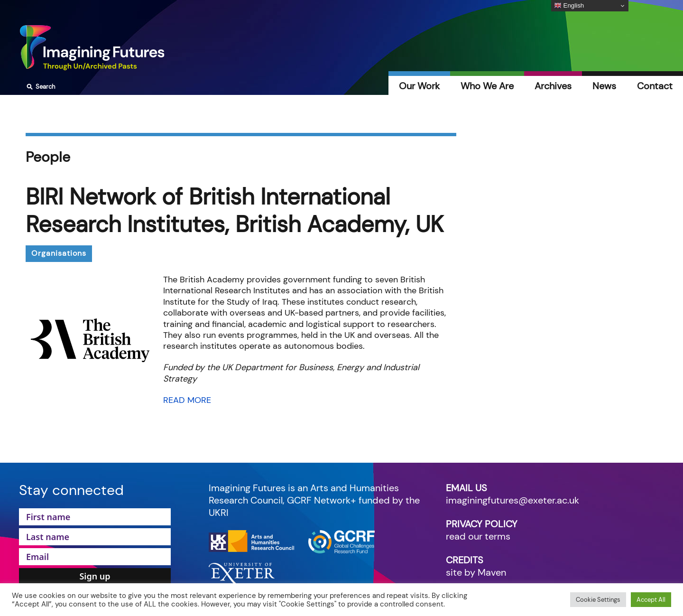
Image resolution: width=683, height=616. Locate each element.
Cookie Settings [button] (598, 600)
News (604, 86)
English (569, 6)
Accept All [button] (651, 600)
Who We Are (487, 86)
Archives (553, 86)
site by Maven (476, 572)
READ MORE (187, 400)
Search (40, 87)
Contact (655, 86)
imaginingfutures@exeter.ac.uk (512, 500)
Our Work (419, 86)
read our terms (478, 536)
